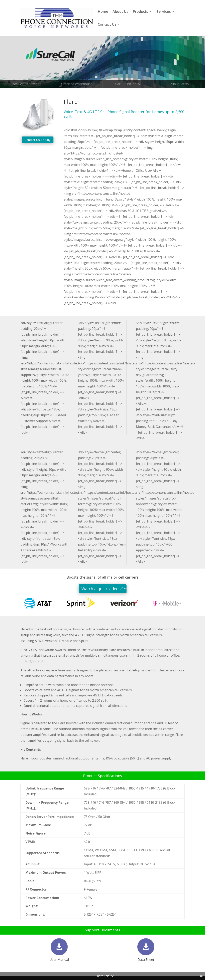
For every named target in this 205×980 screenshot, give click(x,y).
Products (140, 12)
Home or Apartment (26, 84)
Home (103, 12)
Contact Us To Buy (38, 140)
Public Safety (179, 84)
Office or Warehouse (77, 84)
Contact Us (107, 25)
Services (164, 12)
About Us (120, 12)
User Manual (59, 960)
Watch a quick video (100, 589)
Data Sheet (146, 960)
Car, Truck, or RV (128, 84)
